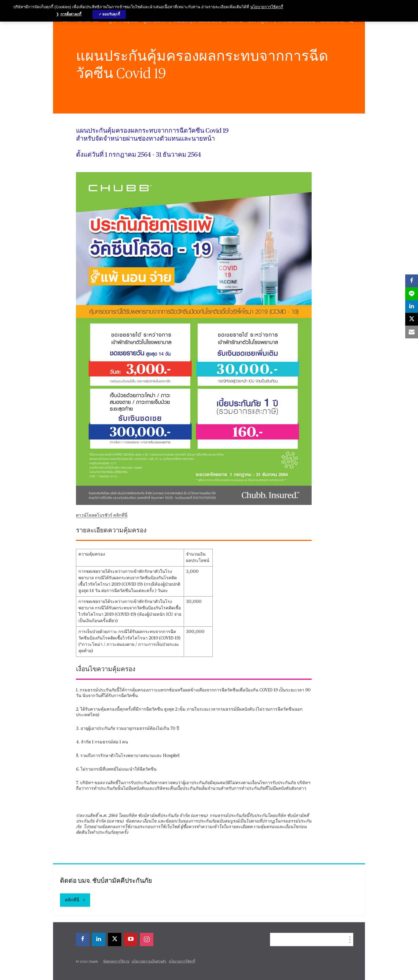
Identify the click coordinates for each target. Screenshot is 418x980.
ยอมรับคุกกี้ (111, 14)
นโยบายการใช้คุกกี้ (182, 962)
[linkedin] (412, 306)
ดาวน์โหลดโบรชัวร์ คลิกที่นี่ (102, 516)
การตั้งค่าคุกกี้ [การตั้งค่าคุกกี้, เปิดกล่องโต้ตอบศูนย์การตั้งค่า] (71, 14)
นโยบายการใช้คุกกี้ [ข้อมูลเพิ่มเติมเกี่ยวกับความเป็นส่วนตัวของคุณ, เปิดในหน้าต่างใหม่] (267, 7)
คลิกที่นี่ (72, 900)
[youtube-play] (131, 939)
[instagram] (147, 939)
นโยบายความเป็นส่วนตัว (149, 962)
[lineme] (412, 294)
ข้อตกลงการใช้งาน (116, 962)
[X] (412, 319)
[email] (412, 332)
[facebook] (412, 281)
